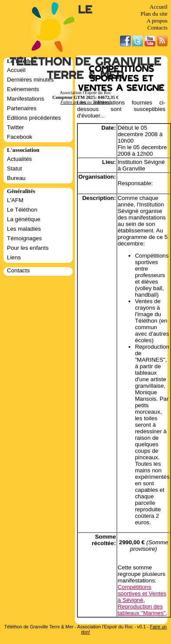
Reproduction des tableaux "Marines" (142, 610)
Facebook (20, 137)
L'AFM (15, 200)
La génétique (24, 219)
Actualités (19, 159)
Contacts (157, 28)
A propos (157, 21)
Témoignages (24, 238)
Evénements (23, 89)
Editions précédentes (34, 118)
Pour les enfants (28, 248)
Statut (15, 168)
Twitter (15, 127)
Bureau (16, 178)
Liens (14, 257)
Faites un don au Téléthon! (85, 102)
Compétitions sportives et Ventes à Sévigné (142, 593)
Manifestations (26, 99)
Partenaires (22, 108)
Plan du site (154, 14)
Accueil (159, 7)
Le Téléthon (22, 210)
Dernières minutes (30, 80)
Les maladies (24, 229)
